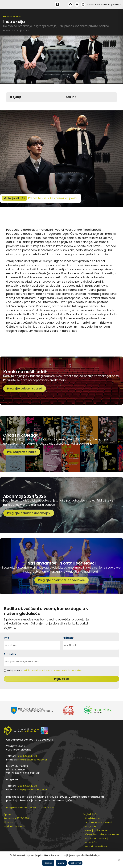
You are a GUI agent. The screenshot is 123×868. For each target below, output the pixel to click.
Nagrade (91, 826)
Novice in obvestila (97, 5)
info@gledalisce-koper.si (32, 760)
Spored (8, 814)
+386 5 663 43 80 (27, 756)
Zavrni (61, 863)
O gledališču (115, 5)
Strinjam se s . (45, 670)
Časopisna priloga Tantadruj (102, 834)
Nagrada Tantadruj (97, 838)
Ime (7, 638)
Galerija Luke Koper (97, 830)
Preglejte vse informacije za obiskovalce (30, 807)
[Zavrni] (119, 860)
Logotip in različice (96, 846)
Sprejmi (48, 863)
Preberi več (75, 863)
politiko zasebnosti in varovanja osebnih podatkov (52, 670)
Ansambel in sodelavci (99, 822)
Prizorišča (91, 842)
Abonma (9, 822)
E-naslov (11, 654)
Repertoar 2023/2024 (16, 818)
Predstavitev (93, 818)
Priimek (69, 638)
